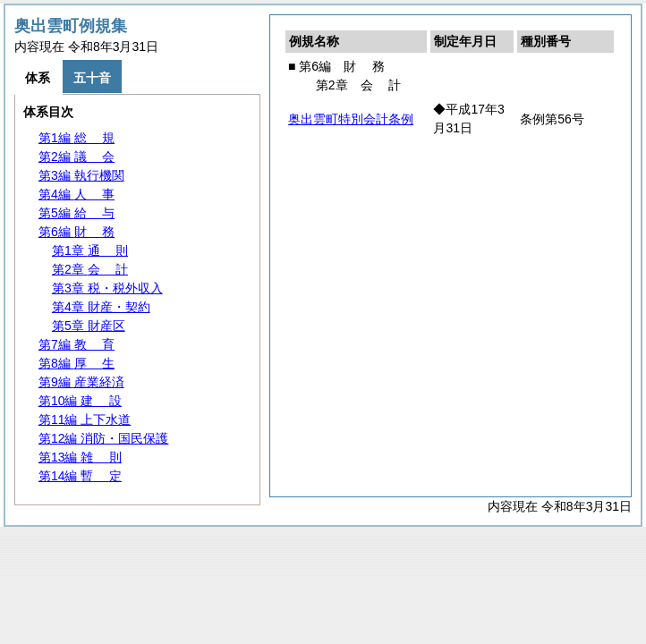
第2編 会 (76, 157)
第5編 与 (76, 213)
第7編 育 (76, 344)
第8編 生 (76, 363)
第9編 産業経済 (81, 382)
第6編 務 (76, 232)
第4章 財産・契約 (101, 307)
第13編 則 (80, 457)
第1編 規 (76, 138)
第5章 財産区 (89, 326)
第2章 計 (90, 269)
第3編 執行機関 (81, 175)
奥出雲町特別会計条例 (351, 119)
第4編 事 (76, 194)
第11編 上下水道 (85, 419)
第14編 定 (80, 476)
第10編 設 (80, 401)
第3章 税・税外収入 (107, 288)
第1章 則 (90, 250)
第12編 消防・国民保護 (103, 438)
